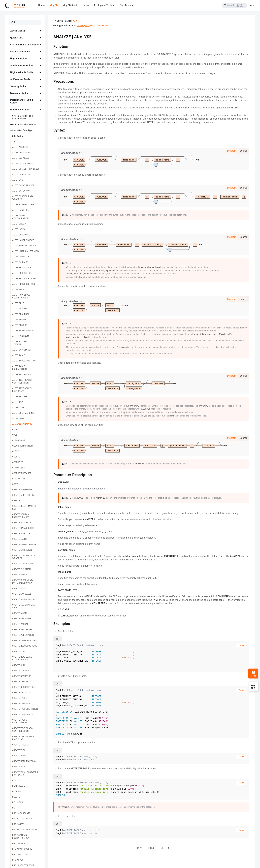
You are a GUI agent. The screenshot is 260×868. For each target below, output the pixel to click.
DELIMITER (18, 802)
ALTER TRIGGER (20, 397)
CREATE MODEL (20, 613)
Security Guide (18, 86)
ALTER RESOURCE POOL (24, 284)
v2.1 (104, 26)
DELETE (16, 797)
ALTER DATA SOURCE (22, 163)
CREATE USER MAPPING (24, 761)
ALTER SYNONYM (21, 336)
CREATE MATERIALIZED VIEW (24, 606)
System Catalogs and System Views (22, 117)
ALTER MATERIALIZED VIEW (26, 251)
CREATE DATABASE (22, 523)
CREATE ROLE (19, 651)
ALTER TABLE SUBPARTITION (19, 368)
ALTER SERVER (19, 320)
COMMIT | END (19, 468)
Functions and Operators (24, 125)
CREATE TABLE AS (21, 704)
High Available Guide (22, 72)
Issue (253, 674)
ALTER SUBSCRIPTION (23, 331)
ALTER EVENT (19, 180)
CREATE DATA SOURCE (23, 528)
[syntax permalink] (51, 130)
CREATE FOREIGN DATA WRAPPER (24, 557)
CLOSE (16, 451)
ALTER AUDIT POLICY (22, 153)
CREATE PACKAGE (21, 624)
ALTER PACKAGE (20, 262)
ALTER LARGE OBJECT (23, 240)
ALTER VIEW (18, 418)
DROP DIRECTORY (21, 854)
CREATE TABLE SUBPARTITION (19, 721)
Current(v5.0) (84, 26)
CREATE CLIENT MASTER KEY (24, 507)
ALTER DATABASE (21, 158)
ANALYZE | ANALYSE (22, 424)
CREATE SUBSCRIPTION (24, 687)
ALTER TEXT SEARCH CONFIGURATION (22, 381)
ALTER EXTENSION (21, 191)
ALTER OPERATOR (21, 257)
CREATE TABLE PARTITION (25, 709)
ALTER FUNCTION (21, 210)
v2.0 (109, 26)
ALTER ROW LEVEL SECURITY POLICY (21, 296)
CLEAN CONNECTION (22, 446)
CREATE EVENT (20, 539)
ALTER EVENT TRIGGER (23, 185)
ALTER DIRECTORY (21, 174)
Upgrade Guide (18, 59)
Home (41, 5)
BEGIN (15, 429)
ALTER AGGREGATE (22, 147)
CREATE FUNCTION (21, 569)
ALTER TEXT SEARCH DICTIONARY (22, 390)
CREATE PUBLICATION (23, 635)
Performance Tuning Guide (22, 101)
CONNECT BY (19, 479)
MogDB (54, 5)
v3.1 (93, 26)
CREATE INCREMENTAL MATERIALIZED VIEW (24, 582)
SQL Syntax (18, 136)
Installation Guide (20, 52)
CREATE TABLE (19, 698)
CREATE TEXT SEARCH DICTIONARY (23, 738)
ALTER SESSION (20, 325)
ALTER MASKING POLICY (24, 246)
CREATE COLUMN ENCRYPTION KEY (21, 516)
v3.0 (99, 26)
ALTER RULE (18, 303)
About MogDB (18, 31)
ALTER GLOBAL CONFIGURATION (20, 217)
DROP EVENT (19, 860)
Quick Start (16, 38)
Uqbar (86, 5)
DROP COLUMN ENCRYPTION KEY (21, 837)
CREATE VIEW (19, 767)
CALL (15, 435)
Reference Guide (19, 110)
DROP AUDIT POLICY (22, 819)
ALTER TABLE (19, 355)
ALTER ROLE (18, 289)
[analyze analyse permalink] (51, 36)
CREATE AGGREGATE (22, 490)
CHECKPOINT (19, 440)
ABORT (16, 142)
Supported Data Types (23, 130)
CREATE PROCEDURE (22, 630)
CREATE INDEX (19, 588)
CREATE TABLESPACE (23, 714)
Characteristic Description (25, 45)
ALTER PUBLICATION (22, 273)
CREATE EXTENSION (22, 550)
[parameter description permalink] (51, 474)
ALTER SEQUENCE (21, 314)
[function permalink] (51, 46)
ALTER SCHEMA (20, 309)
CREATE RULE (19, 665)
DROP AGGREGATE (21, 813)
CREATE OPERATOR (22, 619)
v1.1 (114, 26)
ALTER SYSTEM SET (22, 350)
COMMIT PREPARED (22, 473)
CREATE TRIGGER (21, 745)
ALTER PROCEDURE (22, 268)
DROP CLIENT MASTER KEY (25, 830)
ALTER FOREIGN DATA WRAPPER (23, 198)
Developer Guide (19, 93)
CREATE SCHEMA (21, 671)
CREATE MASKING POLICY (25, 599)
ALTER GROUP (19, 224)
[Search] (234, 5)
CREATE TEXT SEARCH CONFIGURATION (23, 730)
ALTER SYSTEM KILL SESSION (22, 343)
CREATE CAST (19, 501)
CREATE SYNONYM (21, 693)
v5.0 (75, 21)
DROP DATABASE (20, 843)
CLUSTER (17, 457)
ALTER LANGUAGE (21, 235)
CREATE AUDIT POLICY (23, 495)
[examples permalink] (51, 623)
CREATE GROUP (20, 575)
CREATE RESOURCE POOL (25, 646)
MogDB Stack (70, 5)
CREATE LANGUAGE (22, 594)
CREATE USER (19, 756)
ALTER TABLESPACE (22, 375)
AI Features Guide (20, 79)
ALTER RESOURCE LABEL (24, 279)
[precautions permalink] (51, 81)
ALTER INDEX (19, 229)
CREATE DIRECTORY (22, 534)
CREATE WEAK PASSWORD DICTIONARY (25, 774)
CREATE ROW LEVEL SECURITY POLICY (22, 658)
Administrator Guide (21, 65)
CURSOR (16, 780)
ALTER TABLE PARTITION (24, 361)
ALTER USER (18, 408)
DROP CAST (18, 824)
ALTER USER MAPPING (23, 413)
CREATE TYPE (19, 750)
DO (14, 808)
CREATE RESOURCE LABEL (25, 641)
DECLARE (17, 791)
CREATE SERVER (20, 682)
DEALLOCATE (19, 786)
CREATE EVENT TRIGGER (24, 545)
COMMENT (17, 462)
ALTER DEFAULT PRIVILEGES (26, 169)
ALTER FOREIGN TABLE (23, 205)
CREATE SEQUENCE (22, 676)
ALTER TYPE (18, 402)
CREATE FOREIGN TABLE (24, 564)
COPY (15, 484)
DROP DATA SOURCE (22, 849)
